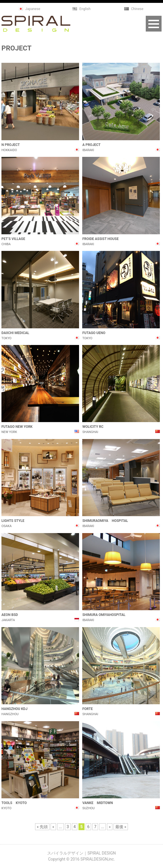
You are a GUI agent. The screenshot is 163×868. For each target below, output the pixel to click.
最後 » (121, 827)
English (85, 9)
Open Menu (154, 24)
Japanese (33, 9)
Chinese (137, 9)
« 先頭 (42, 827)
